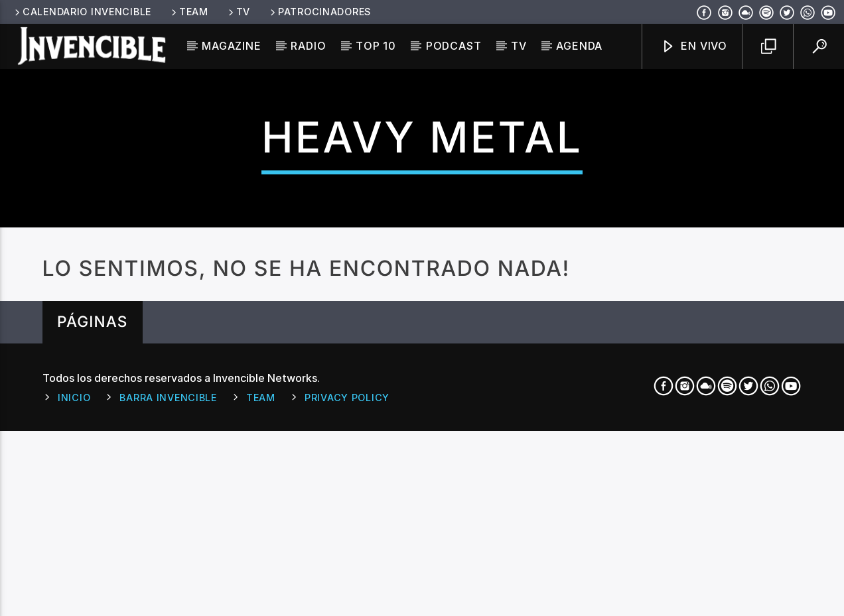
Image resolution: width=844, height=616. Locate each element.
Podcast (454, 46)
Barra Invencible (168, 608)
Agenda (579, 46)
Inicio (74, 608)
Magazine (231, 46)
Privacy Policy (347, 608)
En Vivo (694, 47)
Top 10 (376, 46)
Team (189, 12)
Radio (308, 46)
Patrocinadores (319, 12)
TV (238, 12)
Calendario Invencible (82, 12)
